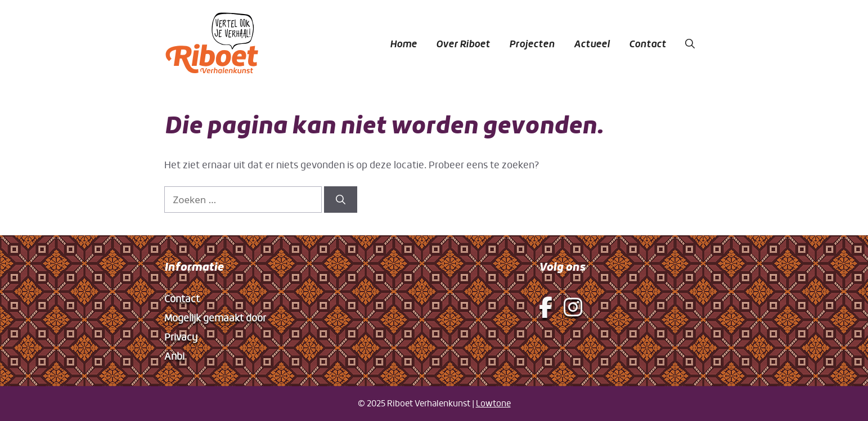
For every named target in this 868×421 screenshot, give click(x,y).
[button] (690, 44)
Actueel (592, 44)
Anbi (174, 356)
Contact (647, 44)
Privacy (181, 337)
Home (403, 44)
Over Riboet (463, 44)
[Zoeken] (341, 200)
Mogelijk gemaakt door (215, 318)
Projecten (532, 44)
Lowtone (493, 403)
